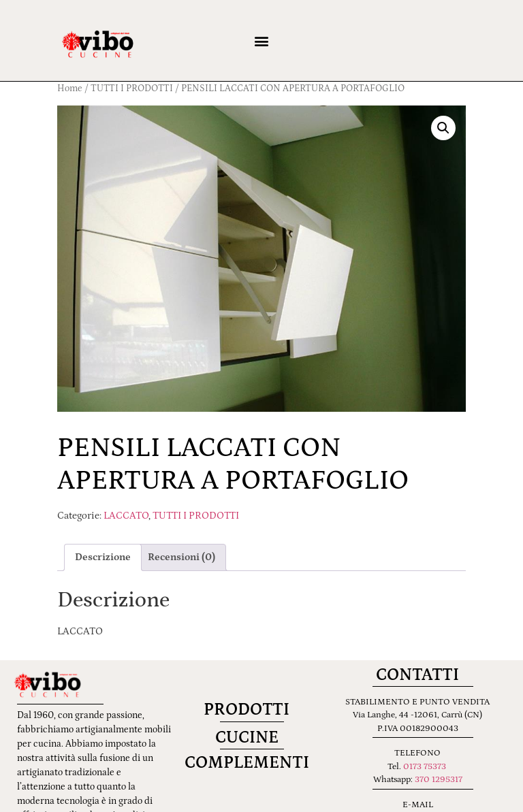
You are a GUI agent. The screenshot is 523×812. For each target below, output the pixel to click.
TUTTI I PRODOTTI (196, 516)
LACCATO (126, 516)
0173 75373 (425, 767)
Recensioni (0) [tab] (181, 557)
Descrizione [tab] (103, 557)
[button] (261, 40)
